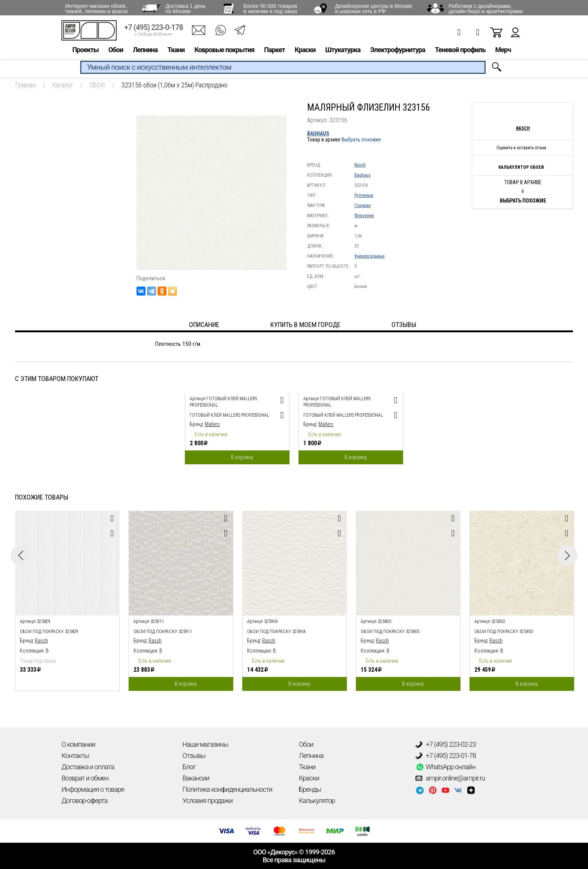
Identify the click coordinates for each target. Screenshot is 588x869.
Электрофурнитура (398, 51)
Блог (189, 767)
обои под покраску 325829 (49, 632)
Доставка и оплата (88, 767)
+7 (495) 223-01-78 (446, 756)
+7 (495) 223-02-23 (446, 744)
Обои (116, 51)
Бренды (310, 789)
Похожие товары (42, 497)
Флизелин (364, 216)
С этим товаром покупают (57, 379)
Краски (305, 51)
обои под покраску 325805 (390, 632)
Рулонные (364, 195)
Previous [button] (21, 555)
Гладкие (362, 206)
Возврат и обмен (85, 778)
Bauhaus (318, 134)
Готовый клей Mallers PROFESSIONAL (229, 415)
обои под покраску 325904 (276, 632)
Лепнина (145, 51)
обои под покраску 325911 (163, 632)
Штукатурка (343, 51)
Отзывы (194, 756)
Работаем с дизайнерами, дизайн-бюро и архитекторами (486, 9)
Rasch (360, 165)
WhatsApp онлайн (445, 767)
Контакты (75, 756)
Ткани (176, 51)
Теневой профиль (460, 51)
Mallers (212, 424)
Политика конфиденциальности (227, 789)
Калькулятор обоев (521, 167)
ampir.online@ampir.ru (450, 778)
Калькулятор (317, 801)
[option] (237, 427)
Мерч (503, 51)
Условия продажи (208, 801)
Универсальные (369, 256)
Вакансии (196, 778)
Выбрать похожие (361, 140)
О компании (78, 744)
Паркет (274, 51)
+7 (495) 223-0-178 (154, 29)
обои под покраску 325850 (504, 632)
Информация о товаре (93, 789)
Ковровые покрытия (224, 51)
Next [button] (567, 555)
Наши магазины (205, 744)
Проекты (85, 51)
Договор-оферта (84, 801)
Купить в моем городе (305, 325)
